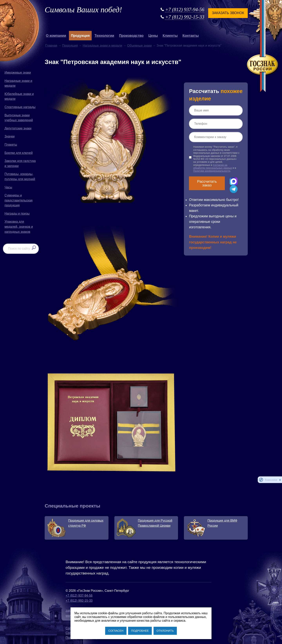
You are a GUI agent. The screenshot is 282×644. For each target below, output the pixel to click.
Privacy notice (271, 480)
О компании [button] (56, 36)
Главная (51, 46)
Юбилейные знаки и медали (19, 96)
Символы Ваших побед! (83, 10)
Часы (8, 187)
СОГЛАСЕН (116, 631)
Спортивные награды (20, 107)
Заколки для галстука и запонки (20, 163)
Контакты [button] (191, 36)
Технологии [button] (104, 36)
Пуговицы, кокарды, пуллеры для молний (20, 177)
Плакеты (11, 145)
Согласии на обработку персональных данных (212, 166)
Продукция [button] (80, 36)
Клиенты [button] (170, 36)
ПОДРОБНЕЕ (140, 631)
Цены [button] (153, 36)
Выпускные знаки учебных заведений (19, 118)
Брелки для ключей (19, 153)
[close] (280, 480)
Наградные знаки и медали (18, 83)
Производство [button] (131, 36)
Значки (9, 136)
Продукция (70, 46)
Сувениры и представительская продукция (19, 200)
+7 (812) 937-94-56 (185, 9)
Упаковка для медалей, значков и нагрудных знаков (19, 227)
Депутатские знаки (18, 128)
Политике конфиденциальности (212, 171)
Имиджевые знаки (18, 73)
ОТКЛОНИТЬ (165, 631)
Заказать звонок (228, 13)
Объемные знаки (139, 46)
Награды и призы (17, 214)
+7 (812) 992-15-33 (185, 17)
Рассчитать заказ (207, 183)
